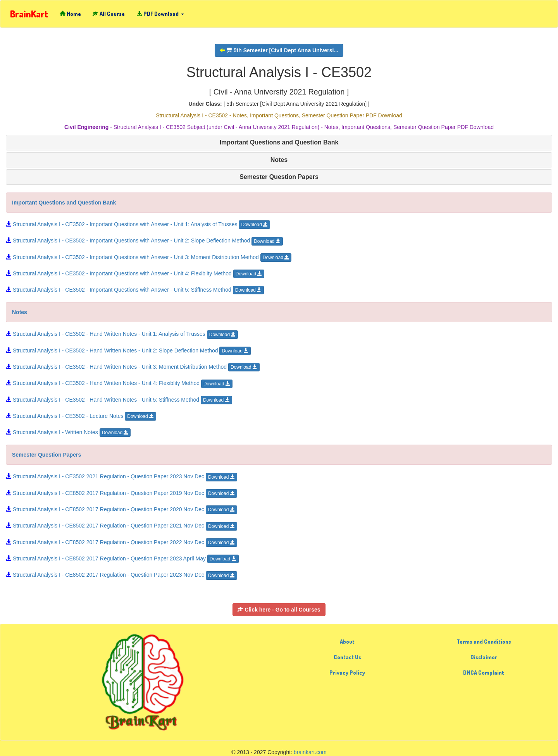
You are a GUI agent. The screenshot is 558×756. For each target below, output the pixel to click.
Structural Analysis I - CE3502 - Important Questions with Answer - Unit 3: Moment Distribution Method (149, 257)
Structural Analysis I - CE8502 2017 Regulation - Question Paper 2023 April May (122, 558)
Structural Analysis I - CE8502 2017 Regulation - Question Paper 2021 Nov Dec (121, 526)
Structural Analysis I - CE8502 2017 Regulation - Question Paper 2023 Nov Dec (121, 575)
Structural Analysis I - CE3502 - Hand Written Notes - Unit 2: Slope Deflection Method (128, 351)
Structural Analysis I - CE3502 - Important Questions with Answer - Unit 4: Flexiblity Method (135, 273)
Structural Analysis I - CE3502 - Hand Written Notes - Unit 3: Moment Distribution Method (133, 367)
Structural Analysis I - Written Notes (68, 432)
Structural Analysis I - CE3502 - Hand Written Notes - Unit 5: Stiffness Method (119, 400)
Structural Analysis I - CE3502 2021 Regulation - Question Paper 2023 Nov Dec (121, 476)
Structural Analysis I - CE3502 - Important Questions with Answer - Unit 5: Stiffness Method (135, 290)
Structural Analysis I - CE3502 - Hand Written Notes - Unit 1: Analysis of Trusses (122, 334)
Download (254, 225)
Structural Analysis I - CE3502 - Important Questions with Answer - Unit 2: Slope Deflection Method (144, 241)
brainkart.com (310, 752)
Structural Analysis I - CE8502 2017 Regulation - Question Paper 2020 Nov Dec (121, 509)
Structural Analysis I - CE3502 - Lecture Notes (81, 416)
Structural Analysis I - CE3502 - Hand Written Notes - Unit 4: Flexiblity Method (119, 383)
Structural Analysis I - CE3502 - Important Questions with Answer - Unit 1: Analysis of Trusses (138, 224)
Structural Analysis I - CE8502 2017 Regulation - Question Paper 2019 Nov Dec (121, 493)
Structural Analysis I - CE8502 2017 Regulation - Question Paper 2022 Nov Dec (121, 542)
